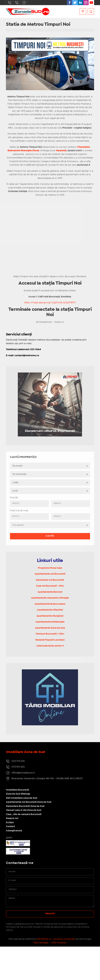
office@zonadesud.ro (24, 3)
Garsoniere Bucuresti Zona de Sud (25, 806)
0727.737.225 (10, 3)
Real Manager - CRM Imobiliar (50, 943)
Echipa (10, 823)
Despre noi (12, 818)
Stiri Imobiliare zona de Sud (22, 798)
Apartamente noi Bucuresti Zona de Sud (29, 802)
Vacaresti (61, 151)
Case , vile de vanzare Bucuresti (24, 814)
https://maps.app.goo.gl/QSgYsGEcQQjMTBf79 (50, 303)
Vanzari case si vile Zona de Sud (24, 810)
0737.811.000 (17, 3)
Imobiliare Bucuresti (17, 790)
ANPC (9, 838)
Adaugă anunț (14, 831)
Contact (10, 827)
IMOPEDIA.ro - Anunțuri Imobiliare (56, 939)
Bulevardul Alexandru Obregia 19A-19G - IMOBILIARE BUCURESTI (47, 779)
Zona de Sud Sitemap (18, 794)
